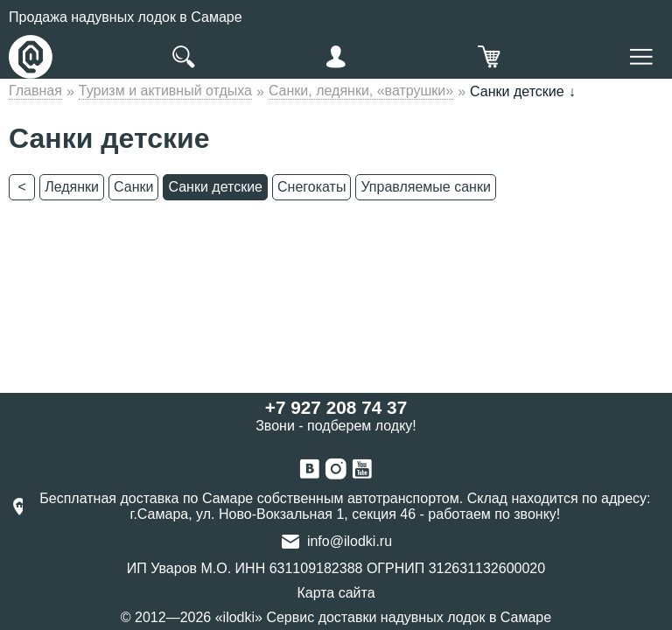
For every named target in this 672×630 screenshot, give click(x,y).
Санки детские (215, 187)
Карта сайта (336, 593)
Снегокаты (311, 187)
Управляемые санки (425, 187)
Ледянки (72, 187)
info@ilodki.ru (350, 541)
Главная (35, 91)
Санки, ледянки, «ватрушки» (361, 91)
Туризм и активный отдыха (165, 91)
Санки (133, 187)
